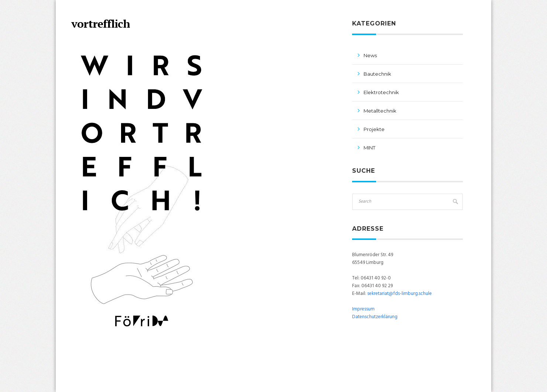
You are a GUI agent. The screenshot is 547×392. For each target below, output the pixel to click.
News (370, 55)
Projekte (374, 129)
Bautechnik (377, 74)
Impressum (363, 309)
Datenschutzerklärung (375, 317)
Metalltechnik (380, 111)
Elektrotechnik (381, 92)
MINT (369, 148)
